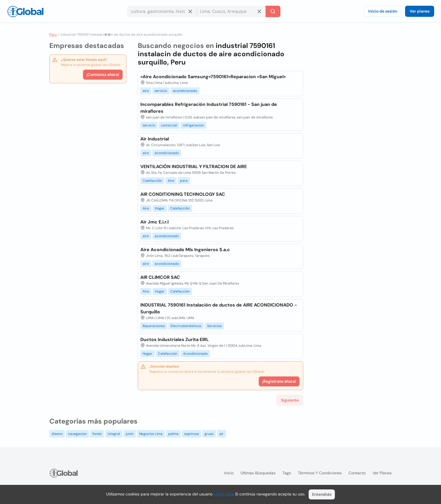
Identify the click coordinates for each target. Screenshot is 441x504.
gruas (209, 434)
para (184, 181)
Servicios (214, 326)
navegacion (77, 434)
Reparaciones (154, 326)
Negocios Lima (151, 434)
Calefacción (152, 181)
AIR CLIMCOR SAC (160, 277)
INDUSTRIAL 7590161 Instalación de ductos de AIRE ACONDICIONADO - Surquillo (219, 308)
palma (173, 434)
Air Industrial (155, 139)
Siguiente (290, 400)
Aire (171, 181)
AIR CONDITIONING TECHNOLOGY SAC (183, 194)
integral (114, 434)
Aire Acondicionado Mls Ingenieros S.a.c (185, 250)
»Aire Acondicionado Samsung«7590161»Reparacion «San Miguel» (213, 77)
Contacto (357, 473)
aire (146, 91)
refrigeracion (193, 125)
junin (130, 434)
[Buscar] (273, 11)
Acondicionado (195, 354)
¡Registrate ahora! (279, 381)
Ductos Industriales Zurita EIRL (175, 339)
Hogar (160, 208)
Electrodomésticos (186, 326)
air (221, 434)
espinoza (192, 434)
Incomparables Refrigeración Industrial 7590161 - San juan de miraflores (209, 108)
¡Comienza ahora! (103, 74)
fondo (97, 434)
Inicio (229, 473)
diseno (57, 434)
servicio (161, 91)
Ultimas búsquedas (258, 473)
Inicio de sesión (383, 11)
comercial (169, 125)
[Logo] (25, 11)
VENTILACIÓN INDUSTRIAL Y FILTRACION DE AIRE (194, 167)
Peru (53, 35)
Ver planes (420, 11)
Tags (287, 473)
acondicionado (185, 91)
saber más (223, 494)
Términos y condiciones (320, 473)
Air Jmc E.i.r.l (154, 222)
